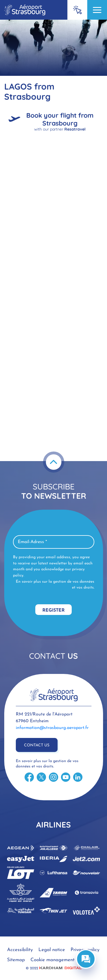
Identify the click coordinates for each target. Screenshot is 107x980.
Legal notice (52, 950)
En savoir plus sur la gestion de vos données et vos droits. (55, 585)
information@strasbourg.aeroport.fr (52, 728)
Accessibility (20, 950)
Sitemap (16, 960)
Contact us (37, 745)
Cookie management (53, 960)
